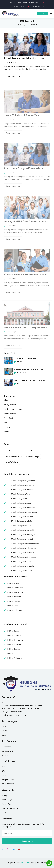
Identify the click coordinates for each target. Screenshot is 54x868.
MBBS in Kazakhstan (15, 588)
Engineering (6, 747)
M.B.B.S (4, 731)
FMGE (4, 775)
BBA (6, 400)
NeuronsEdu (26, 863)
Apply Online (43, 14)
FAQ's (4, 812)
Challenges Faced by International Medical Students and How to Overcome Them (32, 370)
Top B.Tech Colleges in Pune (19, 494)
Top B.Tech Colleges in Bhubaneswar (22, 512)
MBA (6, 423)
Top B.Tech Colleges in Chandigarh (21, 535)
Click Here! (42, 3)
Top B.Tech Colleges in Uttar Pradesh (22, 557)
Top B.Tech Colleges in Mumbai (20, 539)
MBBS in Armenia (14, 597)
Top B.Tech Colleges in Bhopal (19, 499)
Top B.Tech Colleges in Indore (19, 526)
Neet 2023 (9, 418)
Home (15, 25)
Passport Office (8, 780)
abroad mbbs (29, 451)
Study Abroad (10, 405)
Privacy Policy (7, 804)
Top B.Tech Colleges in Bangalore (21, 485)
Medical (5, 755)
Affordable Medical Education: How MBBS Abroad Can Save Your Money (24, 59)
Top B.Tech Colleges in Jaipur (19, 503)
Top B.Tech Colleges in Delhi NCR (21, 553)
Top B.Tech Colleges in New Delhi (21, 530)
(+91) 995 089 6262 (18, 7)
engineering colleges (13, 409)
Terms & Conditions (10, 808)
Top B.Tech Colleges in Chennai (20, 490)
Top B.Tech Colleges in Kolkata (20, 521)
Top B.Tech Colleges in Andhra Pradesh (23, 544)
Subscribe (27, 841)
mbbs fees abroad (14, 457)
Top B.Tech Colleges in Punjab (19, 562)
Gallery (4, 795)
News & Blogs (7, 800)
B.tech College (33, 457)
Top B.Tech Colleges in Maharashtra (22, 548)
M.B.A (4, 727)
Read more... (13, 76)
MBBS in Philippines (15, 610)
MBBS (7, 432)
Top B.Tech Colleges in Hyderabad (21, 481)
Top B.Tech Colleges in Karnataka (21, 566)
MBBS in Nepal (13, 606)
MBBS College (12, 463)
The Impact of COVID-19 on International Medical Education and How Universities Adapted (30, 359)
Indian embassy (8, 784)
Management (7, 751)
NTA (3, 771)
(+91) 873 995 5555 (36, 7)
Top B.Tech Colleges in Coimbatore (22, 508)
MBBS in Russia (13, 583)
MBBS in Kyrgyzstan (15, 592)
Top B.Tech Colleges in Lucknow (20, 517)
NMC (4, 767)
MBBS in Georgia (14, 601)
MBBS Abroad (10, 414)
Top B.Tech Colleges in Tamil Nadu (21, 571)
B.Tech (7, 427)
